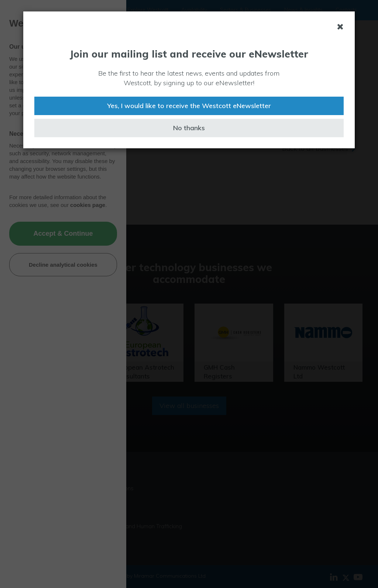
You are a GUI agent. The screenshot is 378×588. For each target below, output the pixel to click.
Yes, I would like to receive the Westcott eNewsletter (189, 106)
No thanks (189, 128)
